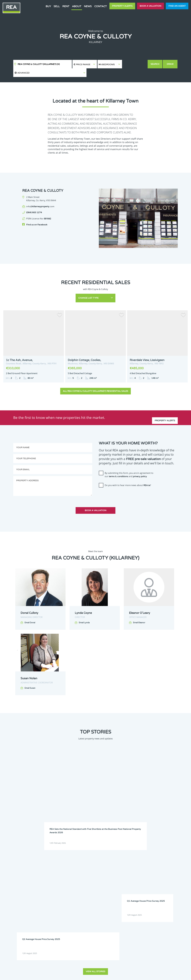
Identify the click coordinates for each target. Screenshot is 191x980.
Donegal (141, 860)
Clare (108, 860)
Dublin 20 (126, 871)
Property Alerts (122, 6)
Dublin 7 (157, 864)
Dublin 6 (125, 864)
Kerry (76, 874)
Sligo (172, 877)
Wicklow (141, 881)
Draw (171, 64)
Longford (173, 874)
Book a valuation (150, 6)
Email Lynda (84, 611)
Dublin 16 (78, 871)
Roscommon (159, 877)
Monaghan (126, 877)
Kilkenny (109, 874)
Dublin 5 (109, 864)
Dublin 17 (94, 871)
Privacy (115, 976)
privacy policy (140, 465)
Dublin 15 (173, 867)
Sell (57, 6)
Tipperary (78, 881)
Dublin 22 (142, 871)
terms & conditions (118, 465)
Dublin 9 (77, 867)
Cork (124, 860)
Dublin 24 (158, 871)
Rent (66, 6)
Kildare (93, 874)
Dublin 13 (142, 867)
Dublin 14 (158, 867)
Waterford (94, 881)
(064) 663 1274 (34, 204)
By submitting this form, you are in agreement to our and (129, 463)
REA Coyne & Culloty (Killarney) (39, 64)
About (77, 6)
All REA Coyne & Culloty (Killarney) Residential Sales (95, 380)
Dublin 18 (110, 871)
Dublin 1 (157, 860)
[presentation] (119, 483)
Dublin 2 (173, 860)
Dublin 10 (94, 867)
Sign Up (49, 907)
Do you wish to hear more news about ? (128, 474)
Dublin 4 (93, 864)
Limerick (157, 874)
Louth (76, 877)
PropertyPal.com (153, 976)
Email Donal (30, 611)
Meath (109, 877)
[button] (135, 64)
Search (155, 64)
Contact (101, 6)
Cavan (93, 860)
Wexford (125, 881)
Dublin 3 (77, 864)
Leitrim (141, 874)
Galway (173, 871)
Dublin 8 (173, 864)
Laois (124, 874)
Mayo (92, 877)
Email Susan (30, 677)
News (88, 6)
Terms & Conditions (97, 976)
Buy (48, 6)
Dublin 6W (142, 864)
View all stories (95, 812)
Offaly (140, 877)
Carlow (77, 860)
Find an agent (177, 6)
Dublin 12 (126, 867)
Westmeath (110, 881)
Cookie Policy (76, 976)
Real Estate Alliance (50, 976)
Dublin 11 (110, 867)
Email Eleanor (139, 611)
